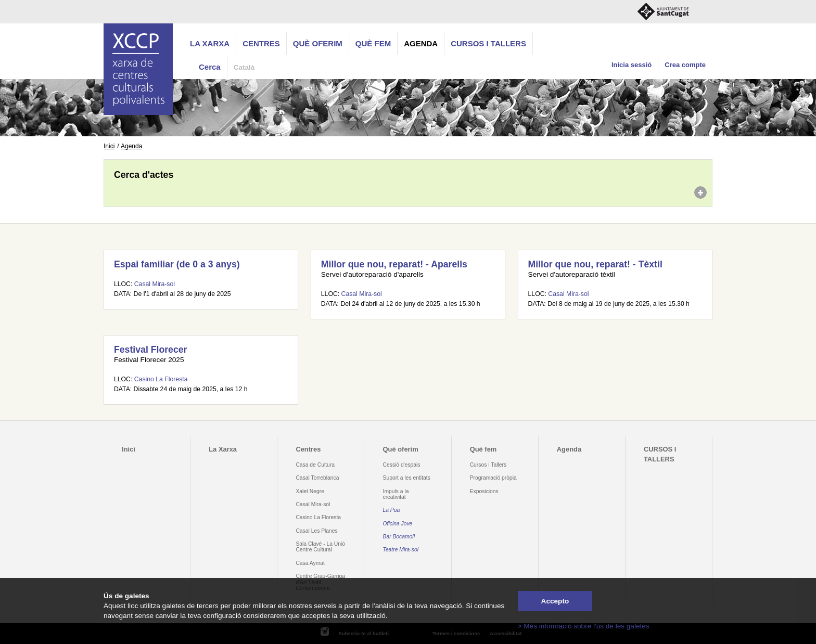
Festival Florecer (150, 350)
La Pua (392, 510)
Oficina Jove (398, 524)
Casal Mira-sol (155, 284)
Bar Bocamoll (399, 537)
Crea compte (685, 65)
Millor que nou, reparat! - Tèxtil (595, 264)
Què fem (373, 43)
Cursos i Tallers (488, 465)
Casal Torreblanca (317, 478)
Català (244, 67)
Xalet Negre (310, 491)
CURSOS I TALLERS (488, 43)
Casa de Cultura (315, 465)
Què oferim (318, 43)
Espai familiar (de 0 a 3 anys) (177, 264)
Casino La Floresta (161, 379)
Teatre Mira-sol (401, 550)
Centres (261, 43)
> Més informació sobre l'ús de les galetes (584, 626)
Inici (109, 146)
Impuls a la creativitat (396, 494)
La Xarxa (210, 43)
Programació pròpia (493, 478)
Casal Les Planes (316, 531)
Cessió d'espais (402, 465)
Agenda (421, 43)
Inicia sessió (632, 65)
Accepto (555, 601)
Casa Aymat (310, 563)
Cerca (210, 67)
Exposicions (484, 491)
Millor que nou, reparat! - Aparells (394, 264)
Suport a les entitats (407, 478)
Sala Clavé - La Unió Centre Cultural (320, 547)
